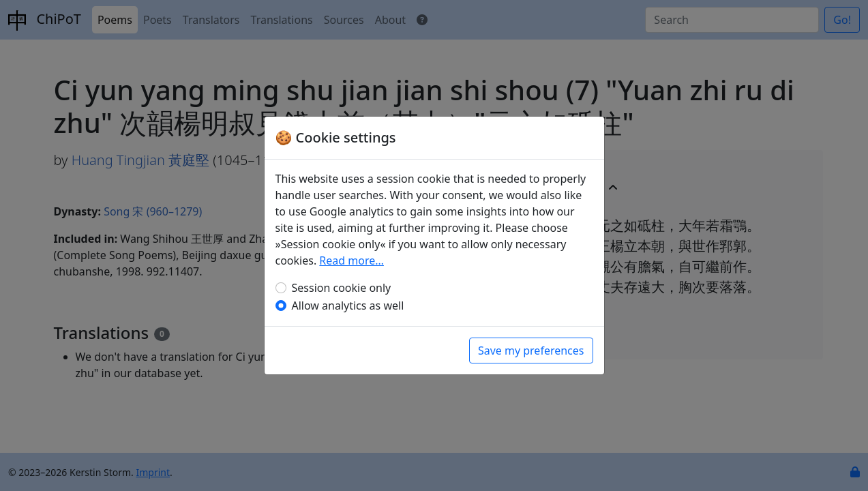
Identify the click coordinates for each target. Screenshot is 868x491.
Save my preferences (531, 351)
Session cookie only (342, 288)
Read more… (351, 261)
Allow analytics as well (348, 306)
